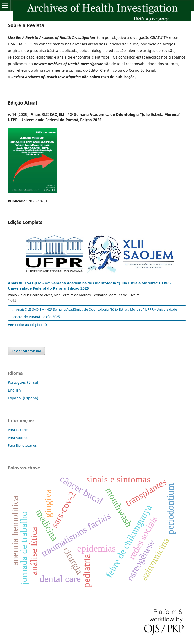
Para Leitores (18, 430)
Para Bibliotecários (22, 445)
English (14, 390)
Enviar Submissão (26, 351)
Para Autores (18, 438)
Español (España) (23, 398)
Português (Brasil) (24, 382)
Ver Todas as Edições (25, 325)
